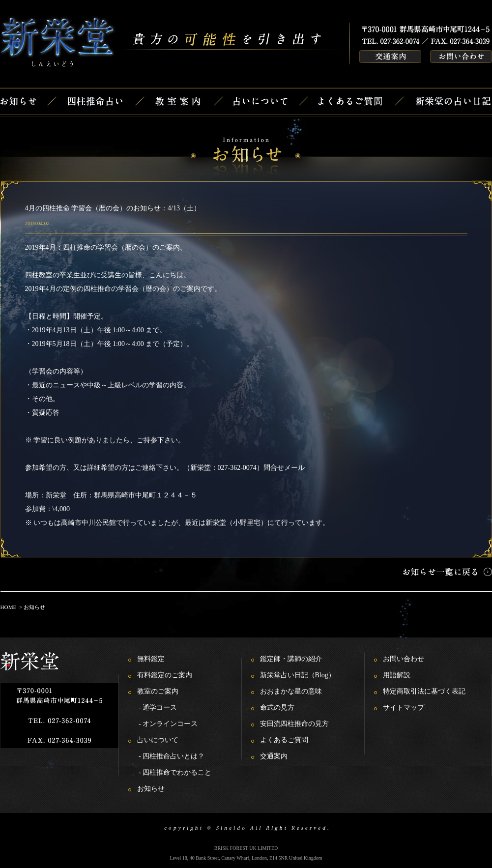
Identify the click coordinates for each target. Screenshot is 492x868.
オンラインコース (170, 724)
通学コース (160, 708)
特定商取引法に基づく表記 (424, 691)
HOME (9, 607)
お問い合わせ (404, 659)
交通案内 (274, 756)
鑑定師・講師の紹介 (291, 659)
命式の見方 (277, 708)
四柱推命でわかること (177, 772)
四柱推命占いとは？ (174, 756)
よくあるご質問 (284, 740)
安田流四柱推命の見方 (294, 724)
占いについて (158, 740)
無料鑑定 (151, 659)
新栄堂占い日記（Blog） (298, 675)
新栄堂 (56, 495)
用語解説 (397, 675)
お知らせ (151, 789)
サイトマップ (404, 708)
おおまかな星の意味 (291, 691)
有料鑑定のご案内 (165, 675)
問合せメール (284, 468)
